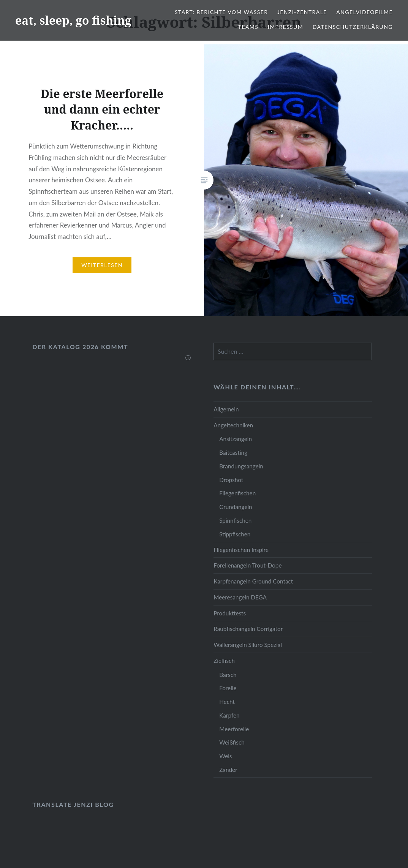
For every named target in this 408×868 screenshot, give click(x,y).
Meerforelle (234, 729)
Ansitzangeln (236, 439)
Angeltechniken (233, 425)
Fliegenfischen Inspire (241, 550)
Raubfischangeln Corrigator (248, 629)
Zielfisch (224, 661)
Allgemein (226, 409)
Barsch (228, 675)
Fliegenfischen (237, 493)
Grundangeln (236, 507)
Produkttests (230, 613)
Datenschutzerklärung (353, 27)
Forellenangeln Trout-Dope (247, 565)
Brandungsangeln (241, 466)
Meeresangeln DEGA (240, 597)
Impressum (285, 27)
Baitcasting (233, 452)
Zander (228, 770)
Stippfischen (235, 534)
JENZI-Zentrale (302, 12)
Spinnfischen (235, 520)
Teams (248, 27)
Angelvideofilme (365, 12)
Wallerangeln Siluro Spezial (248, 645)
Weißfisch (232, 742)
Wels (225, 756)
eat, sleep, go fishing (73, 20)
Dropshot (231, 480)
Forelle (228, 688)
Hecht (227, 702)
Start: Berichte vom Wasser (221, 12)
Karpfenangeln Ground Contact (253, 581)
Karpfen (229, 715)
